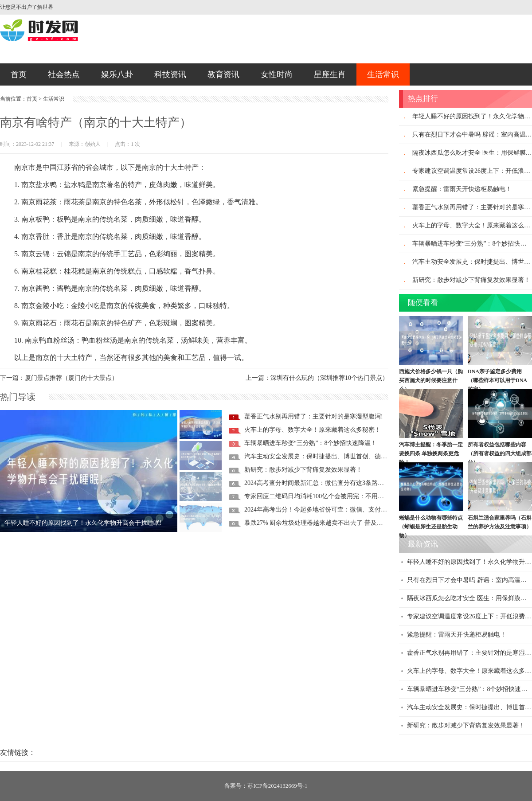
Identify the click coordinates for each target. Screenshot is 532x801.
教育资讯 (223, 74)
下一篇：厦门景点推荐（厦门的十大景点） (59, 378)
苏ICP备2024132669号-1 (277, 786)
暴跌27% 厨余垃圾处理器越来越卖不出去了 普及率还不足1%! (328, 523)
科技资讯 (170, 74)
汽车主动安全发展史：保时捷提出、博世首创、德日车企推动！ (331, 456)
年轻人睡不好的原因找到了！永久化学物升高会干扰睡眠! (83, 523)
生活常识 (383, 74)
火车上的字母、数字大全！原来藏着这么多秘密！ (313, 430)
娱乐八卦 (117, 74)
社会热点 (64, 74)
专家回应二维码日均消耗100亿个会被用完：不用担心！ (320, 496)
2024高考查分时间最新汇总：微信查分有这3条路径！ (317, 483)
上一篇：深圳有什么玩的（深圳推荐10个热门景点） (317, 378)
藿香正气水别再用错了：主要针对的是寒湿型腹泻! (314, 416)
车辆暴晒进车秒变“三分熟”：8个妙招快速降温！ (311, 443)
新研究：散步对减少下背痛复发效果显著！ (303, 470)
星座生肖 (330, 74)
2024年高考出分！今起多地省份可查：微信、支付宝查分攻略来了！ (337, 510)
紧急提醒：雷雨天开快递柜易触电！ (462, 189)
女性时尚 (277, 74)
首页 (19, 74)
